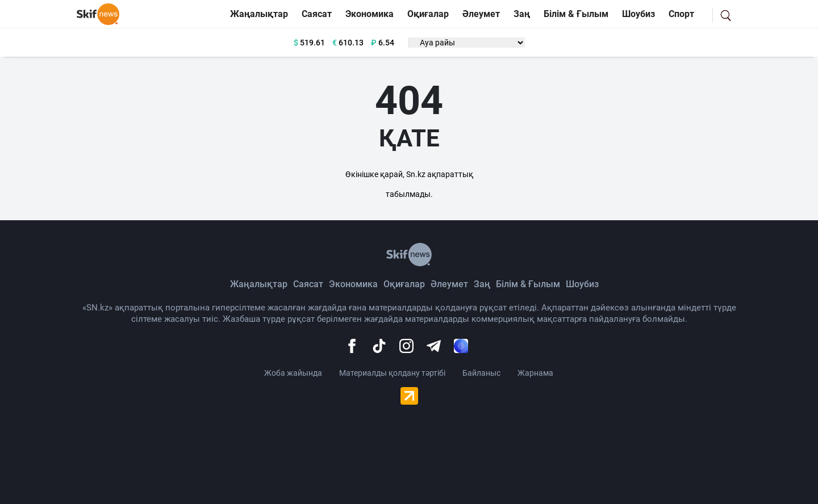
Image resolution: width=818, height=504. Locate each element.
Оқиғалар (428, 14)
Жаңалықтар (259, 14)
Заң (522, 14)
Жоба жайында (293, 373)
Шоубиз (638, 14)
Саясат (317, 14)
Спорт (681, 14)
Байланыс (481, 373)
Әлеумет (481, 14)
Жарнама (535, 373)
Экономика (370, 14)
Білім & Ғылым (576, 14)
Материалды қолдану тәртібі (392, 373)
